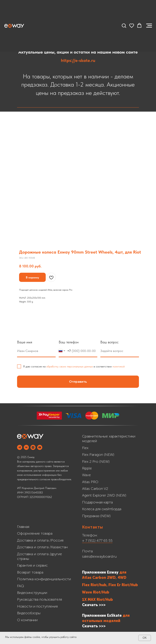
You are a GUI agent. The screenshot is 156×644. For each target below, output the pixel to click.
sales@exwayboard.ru (99, 556)
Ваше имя (25, 342)
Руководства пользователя (40, 599)
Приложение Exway (101, 572)
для (123, 572)
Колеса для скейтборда (102, 509)
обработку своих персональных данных (70, 366)
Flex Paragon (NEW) (98, 455)
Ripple (87, 468)
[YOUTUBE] (40, 447)
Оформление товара (35, 533)
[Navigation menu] (149, 26)
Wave (86, 475)
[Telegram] (20, 447)
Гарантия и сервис (32, 565)
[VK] (26, 447)
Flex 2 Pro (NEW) (96, 462)
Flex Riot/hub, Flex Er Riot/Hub (110, 585)
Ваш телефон (69, 342)
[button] (124, 25)
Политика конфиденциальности (44, 579)
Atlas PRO (90, 482)
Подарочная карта (97, 502)
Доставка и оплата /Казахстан (42, 547)
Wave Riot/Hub (96, 592)
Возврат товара (30, 572)
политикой (119, 366)
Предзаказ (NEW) (96, 516)
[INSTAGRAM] (33, 447)
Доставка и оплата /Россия (40, 540)
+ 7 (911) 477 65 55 (97, 541)
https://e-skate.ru (78, 60)
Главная (23, 527)
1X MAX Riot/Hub (97, 600)
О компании (27, 620)
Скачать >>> (94, 605)
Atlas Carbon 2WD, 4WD (104, 578)
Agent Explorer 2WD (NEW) (104, 495)
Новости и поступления (37, 606)
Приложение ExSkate (102, 615)
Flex (85, 448)
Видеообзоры (29, 613)
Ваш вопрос (109, 342)
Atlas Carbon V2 (95, 489)
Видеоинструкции (32, 593)
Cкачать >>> (94, 626)
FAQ (21, 586)
